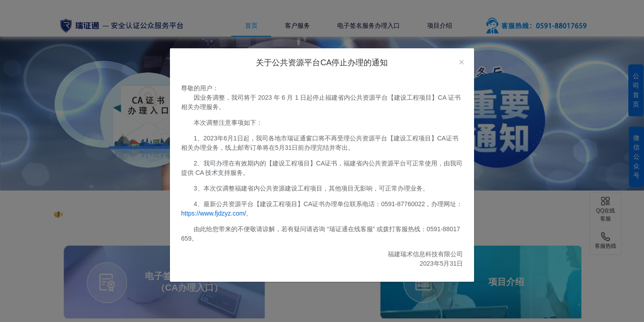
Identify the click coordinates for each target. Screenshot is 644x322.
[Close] (462, 63)
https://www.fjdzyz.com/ (214, 213)
